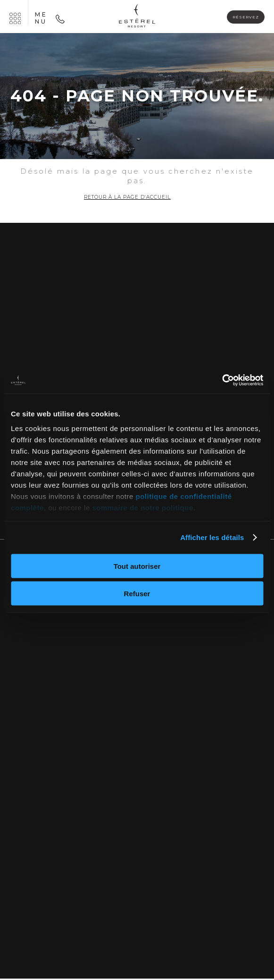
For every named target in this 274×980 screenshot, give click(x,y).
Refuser (137, 594)
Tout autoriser (137, 566)
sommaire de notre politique (142, 508)
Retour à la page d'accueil (128, 198)
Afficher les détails (212, 537)
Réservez (241, 17)
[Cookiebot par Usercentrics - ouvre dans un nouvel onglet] (222, 380)
